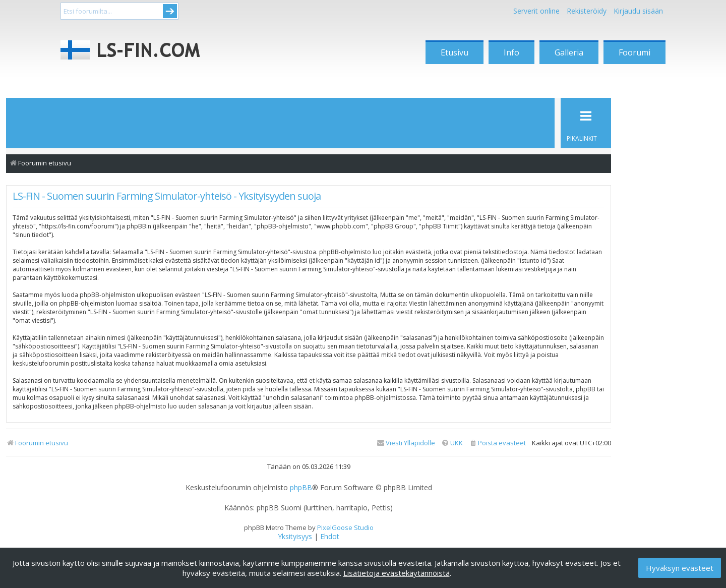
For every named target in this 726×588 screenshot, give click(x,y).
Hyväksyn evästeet (680, 568)
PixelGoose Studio (345, 527)
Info (511, 52)
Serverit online (536, 11)
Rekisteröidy (587, 11)
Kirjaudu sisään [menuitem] (638, 11)
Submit (170, 11)
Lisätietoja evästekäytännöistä (397, 573)
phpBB (301, 488)
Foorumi (634, 52)
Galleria (569, 52)
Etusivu (455, 52)
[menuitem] (497, 443)
